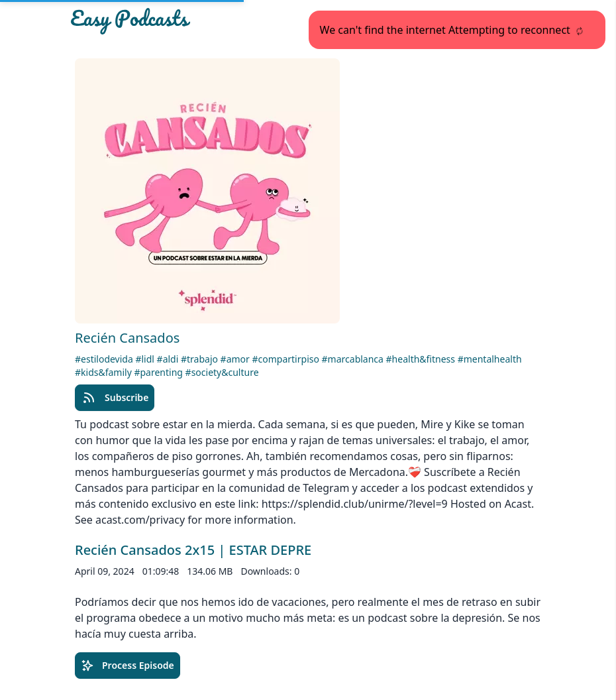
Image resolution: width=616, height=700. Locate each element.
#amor (236, 359)
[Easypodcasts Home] (145, 21)
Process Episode (128, 666)
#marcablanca (354, 359)
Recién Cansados (127, 338)
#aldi (169, 359)
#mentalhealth (490, 359)
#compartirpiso (287, 359)
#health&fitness (422, 359)
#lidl (146, 359)
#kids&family (104, 372)
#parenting (159, 372)
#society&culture (222, 372)
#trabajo (201, 359)
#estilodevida (105, 359)
